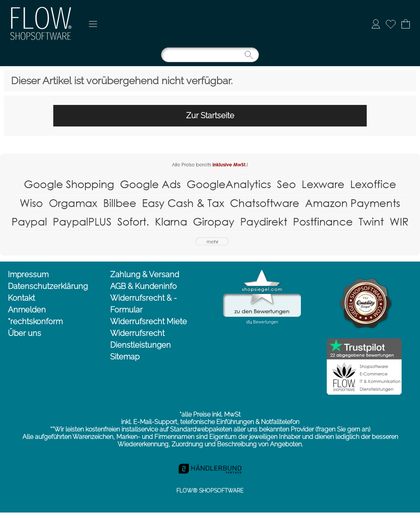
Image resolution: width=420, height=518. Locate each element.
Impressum (28, 274)
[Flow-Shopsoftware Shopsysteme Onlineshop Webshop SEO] (210, 157)
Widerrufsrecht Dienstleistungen (140, 339)
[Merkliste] (391, 24)
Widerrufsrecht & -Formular (143, 304)
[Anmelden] (376, 24)
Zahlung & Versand (145, 274)
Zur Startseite (210, 116)
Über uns (24, 333)
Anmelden (27, 310)
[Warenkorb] (406, 24)
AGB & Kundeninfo (143, 286)
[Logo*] (42, 8)
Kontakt (21, 298)
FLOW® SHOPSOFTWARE (210, 491)
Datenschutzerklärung (48, 286)
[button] (93, 24)
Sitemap (125, 357)
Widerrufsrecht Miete (148, 321)
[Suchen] (210, 55)
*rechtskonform (35, 321)
